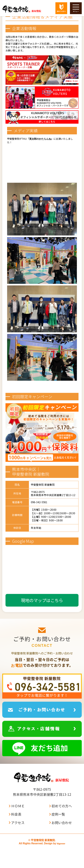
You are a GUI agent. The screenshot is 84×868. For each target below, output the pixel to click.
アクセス (18, 823)
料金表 (16, 814)
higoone (61, 843)
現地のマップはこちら (42, 600)
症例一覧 (58, 814)
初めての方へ (62, 806)
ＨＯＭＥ (18, 806)
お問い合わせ (62, 823)
